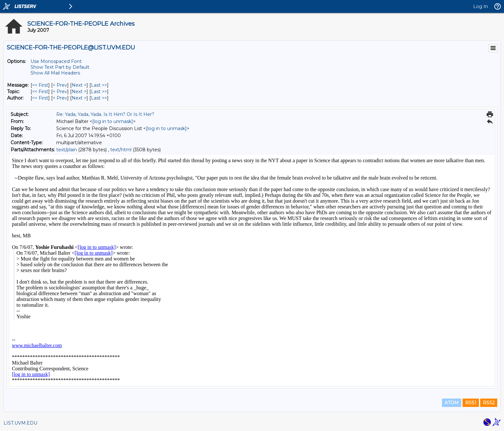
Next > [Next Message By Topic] (79, 92)
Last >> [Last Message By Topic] (99, 92)
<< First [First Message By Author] (40, 98)
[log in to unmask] (113, 121)
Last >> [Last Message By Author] (99, 98)
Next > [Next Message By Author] (79, 98)
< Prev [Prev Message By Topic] (60, 92)
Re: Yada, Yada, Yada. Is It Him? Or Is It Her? (105, 114)
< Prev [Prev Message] (60, 85)
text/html (121, 150)
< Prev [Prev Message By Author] (60, 98)
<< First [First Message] (40, 85)
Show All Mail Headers (55, 73)
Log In (481, 6)
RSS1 (471, 403)
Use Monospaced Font (56, 61)
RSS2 (489, 403)
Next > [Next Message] (79, 85)
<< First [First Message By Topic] (40, 92)
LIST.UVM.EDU (20, 423)
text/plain (67, 150)
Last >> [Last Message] (99, 85)
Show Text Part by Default (60, 67)
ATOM (452, 403)
